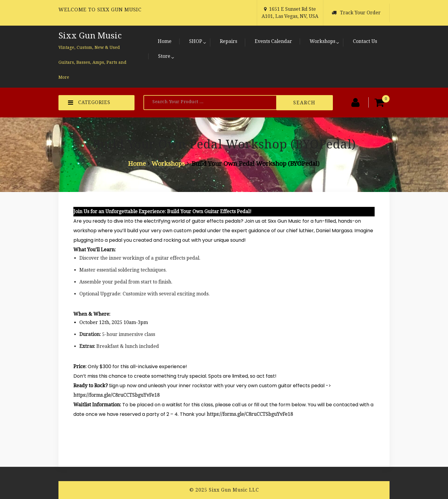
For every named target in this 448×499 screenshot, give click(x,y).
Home (165, 41)
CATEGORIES (89, 103)
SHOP (196, 41)
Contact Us (365, 41)
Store (164, 56)
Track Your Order (360, 13)
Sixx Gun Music (90, 36)
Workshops (322, 41)
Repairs (228, 41)
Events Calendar (273, 41)
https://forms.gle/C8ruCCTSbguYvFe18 (116, 395)
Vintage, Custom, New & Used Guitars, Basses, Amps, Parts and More (92, 62)
